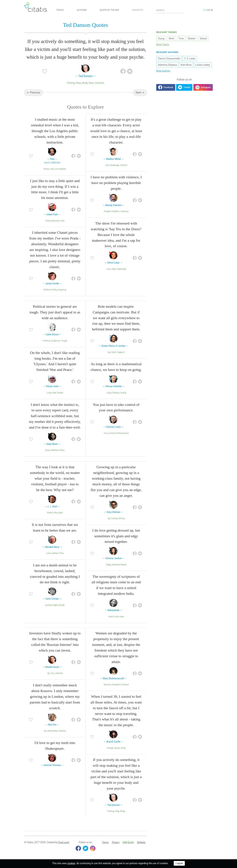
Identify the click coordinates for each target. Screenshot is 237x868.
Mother (47, 290)
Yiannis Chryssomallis (169, 59)
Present (125, 685)
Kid (52, 169)
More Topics (163, 45)
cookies (71, 863)
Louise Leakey (203, 65)
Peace (60, 393)
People (107, 212)
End (116, 617)
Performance (122, 433)
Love (109, 269)
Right (55, 605)
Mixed (123, 565)
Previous (35, 93)
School (203, 39)
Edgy (108, 565)
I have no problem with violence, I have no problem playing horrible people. (116, 183)
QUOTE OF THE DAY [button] (109, 10)
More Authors (163, 71)
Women (107, 685)
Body (85, 83)
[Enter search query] (170, 10)
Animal (48, 605)
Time (181, 39)
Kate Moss (186, 65)
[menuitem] (105, 843)
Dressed (116, 565)
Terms (105, 843)
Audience (56, 341)
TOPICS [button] (60, 10)
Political (47, 341)
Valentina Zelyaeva (167, 65)
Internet (59, 673)
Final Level (64, 843)
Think (48, 221)
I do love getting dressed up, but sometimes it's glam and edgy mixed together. (116, 536)
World (50, 513)
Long (49, 393)
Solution (100, 83)
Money (122, 519)
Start (91, 83)
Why (56, 513)
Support (121, 352)
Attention (56, 221)
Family (114, 519)
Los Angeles (60, 169)
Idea (114, 269)
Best (61, 513)
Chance (124, 165)
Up (109, 352)
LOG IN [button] (209, 10)
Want (114, 352)
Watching (121, 269)
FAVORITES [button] (138, 10)
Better (55, 553)
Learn (49, 553)
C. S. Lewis (190, 59)
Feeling (71, 83)
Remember (53, 731)
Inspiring (62, 290)
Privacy (116, 843)
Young (161, 39)
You (106, 433)
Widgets (141, 843)
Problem (115, 212)
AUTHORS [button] (82, 10)
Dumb (62, 605)
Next (138, 93)
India (122, 617)
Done (48, 450)
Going (123, 393)
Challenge (114, 165)
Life (107, 165)
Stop (78, 83)
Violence (124, 212)
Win (63, 221)
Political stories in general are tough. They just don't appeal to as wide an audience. (55, 312)
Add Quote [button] (128, 843)
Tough (64, 341)
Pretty (54, 290)
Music (47, 169)
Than (61, 553)
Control (112, 433)
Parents (62, 731)
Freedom (116, 685)
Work (171, 39)
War (54, 393)
